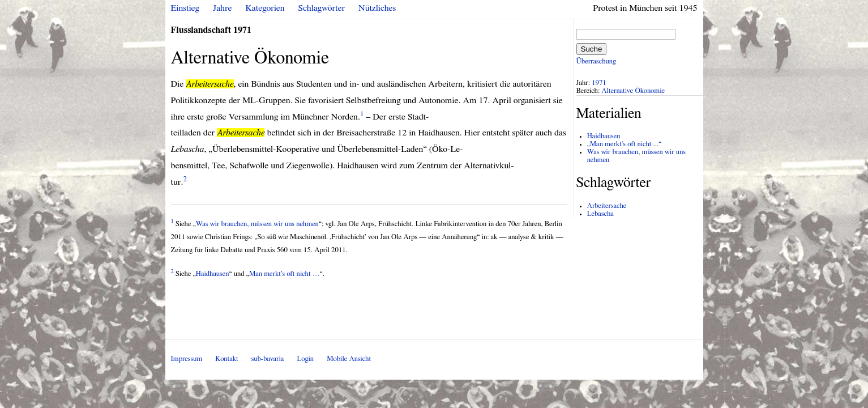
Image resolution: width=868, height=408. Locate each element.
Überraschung (596, 61)
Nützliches (377, 8)
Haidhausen (213, 274)
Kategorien (265, 8)
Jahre (222, 8)
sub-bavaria (268, 359)
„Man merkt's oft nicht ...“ (625, 144)
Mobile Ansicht (349, 359)
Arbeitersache (607, 206)
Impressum (187, 359)
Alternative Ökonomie (633, 91)
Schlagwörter (322, 8)
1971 (599, 83)
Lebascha (600, 214)
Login (305, 359)
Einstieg (185, 8)
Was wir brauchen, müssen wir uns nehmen (257, 224)
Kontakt (226, 359)
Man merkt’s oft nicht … (285, 274)
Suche (592, 49)
